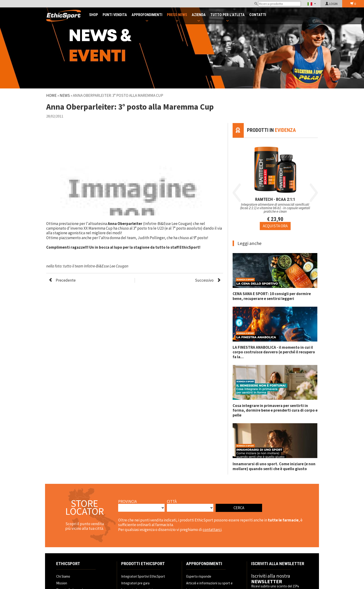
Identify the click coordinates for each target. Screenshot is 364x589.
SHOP (94, 15)
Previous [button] (237, 193)
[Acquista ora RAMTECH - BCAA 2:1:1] (275, 226)
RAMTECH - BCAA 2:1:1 (275, 199)
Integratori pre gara (135, 583)
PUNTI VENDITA (115, 15)
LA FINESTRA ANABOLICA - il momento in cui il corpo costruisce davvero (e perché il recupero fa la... (274, 352)
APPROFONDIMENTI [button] (147, 15)
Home (51, 95)
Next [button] (314, 193)
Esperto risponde (199, 576)
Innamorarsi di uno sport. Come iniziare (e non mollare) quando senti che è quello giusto (274, 466)
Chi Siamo (63, 576)
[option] (275, 184)
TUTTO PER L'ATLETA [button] (227, 15)
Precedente (66, 280)
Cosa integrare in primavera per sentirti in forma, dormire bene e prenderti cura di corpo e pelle (275, 410)
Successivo (204, 280)
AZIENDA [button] (199, 15)
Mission (62, 583)
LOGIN (331, 4)
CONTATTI (258, 15)
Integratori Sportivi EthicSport (143, 576)
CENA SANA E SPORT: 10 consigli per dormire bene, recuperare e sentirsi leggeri (272, 296)
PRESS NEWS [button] (177, 15)
